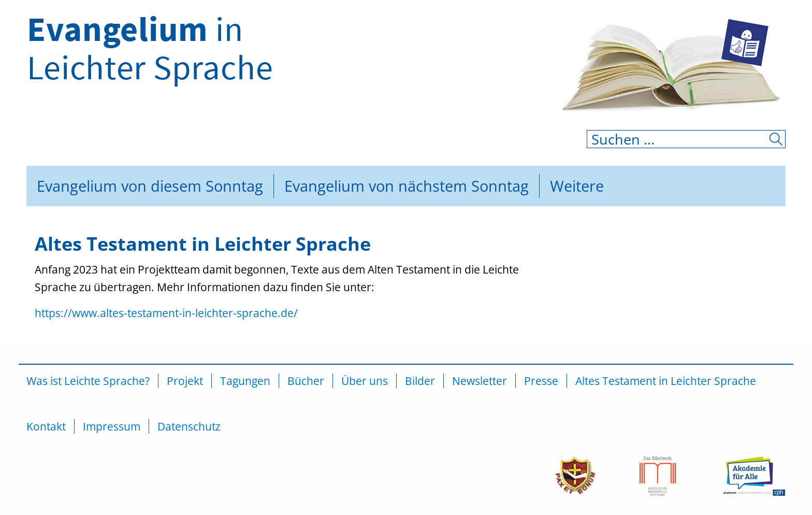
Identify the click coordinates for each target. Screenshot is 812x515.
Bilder (420, 381)
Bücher (306, 381)
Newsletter (480, 381)
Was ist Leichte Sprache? (88, 381)
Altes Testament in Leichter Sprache (666, 381)
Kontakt (46, 426)
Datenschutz (189, 426)
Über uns (365, 381)
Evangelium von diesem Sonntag (150, 186)
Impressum (112, 426)
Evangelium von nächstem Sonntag (407, 186)
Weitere (577, 186)
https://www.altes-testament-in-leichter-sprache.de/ (166, 313)
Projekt (185, 381)
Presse (541, 381)
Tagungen (245, 381)
